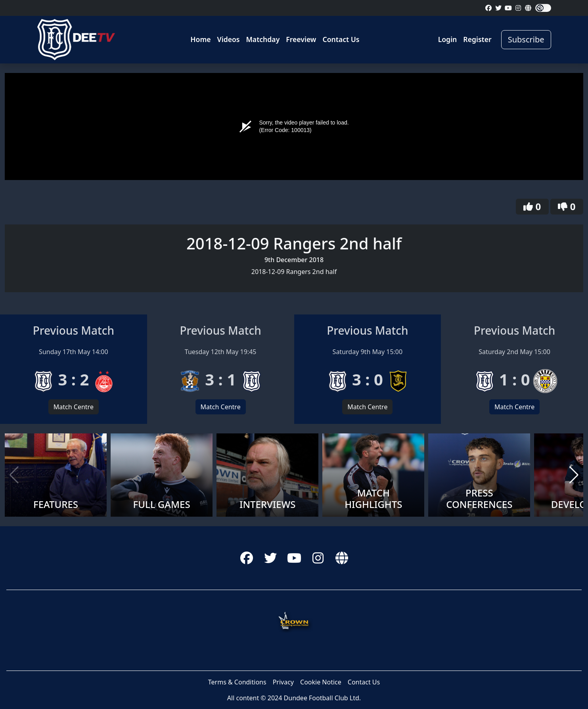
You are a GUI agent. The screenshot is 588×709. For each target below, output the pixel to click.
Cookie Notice (321, 682)
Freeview (301, 39)
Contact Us (341, 39)
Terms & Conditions (237, 682)
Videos (229, 39)
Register (477, 39)
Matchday (263, 39)
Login (448, 39)
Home (200, 39)
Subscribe (526, 39)
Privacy (283, 682)
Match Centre (74, 407)
